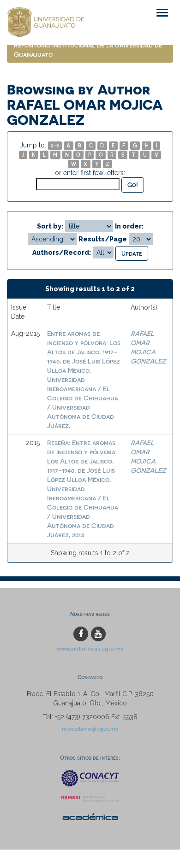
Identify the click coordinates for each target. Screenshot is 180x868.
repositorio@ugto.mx (90, 729)
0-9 (55, 145)
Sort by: (50, 226)
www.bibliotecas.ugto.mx (90, 649)
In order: (129, 226)
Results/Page (103, 239)
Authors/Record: (62, 252)
